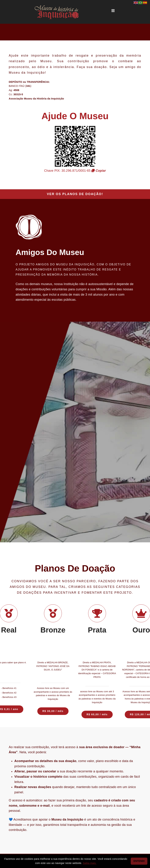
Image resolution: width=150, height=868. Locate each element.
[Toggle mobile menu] (113, 11)
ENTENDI (139, 861)
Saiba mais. (90, 863)
